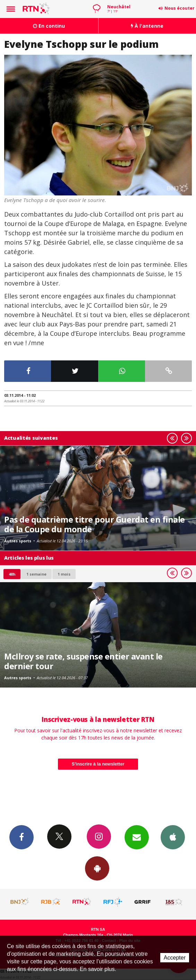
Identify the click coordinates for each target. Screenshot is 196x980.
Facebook (22, 837)
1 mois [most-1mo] (64, 574)
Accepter (175, 958)
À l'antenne (147, 26)
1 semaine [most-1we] (36, 574)
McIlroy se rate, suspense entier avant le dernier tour (83, 661)
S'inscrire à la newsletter (98, 764)
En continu (49, 26)
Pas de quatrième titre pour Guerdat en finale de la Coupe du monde (95, 524)
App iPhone (173, 837)
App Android (97, 868)
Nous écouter (180, 8)
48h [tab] (12, 574)
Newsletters (137, 837)
